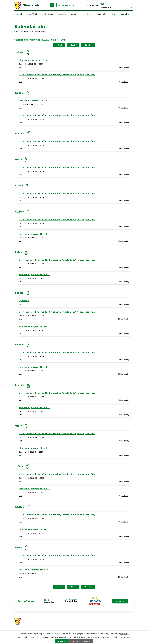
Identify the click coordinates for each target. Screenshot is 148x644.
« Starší (59, 45)
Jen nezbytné (75, 641)
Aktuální (73, 45)
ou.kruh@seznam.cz (121, 621)
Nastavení (87, 641)
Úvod (16, 32)
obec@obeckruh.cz (120, 624)
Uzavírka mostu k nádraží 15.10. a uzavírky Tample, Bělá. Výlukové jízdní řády (57, 75)
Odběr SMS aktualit (68, 5)
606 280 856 (87, 624)
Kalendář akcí (26, 32)
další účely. (124, 634)
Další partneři (120, 601)
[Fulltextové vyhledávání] (122, 5)
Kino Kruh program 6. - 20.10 (33, 60)
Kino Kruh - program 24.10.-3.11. (35, 234)
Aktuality (126, 67)
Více (20, 67)
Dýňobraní (24, 301)
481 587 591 (87, 621)
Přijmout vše (61, 641)
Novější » (88, 45)
